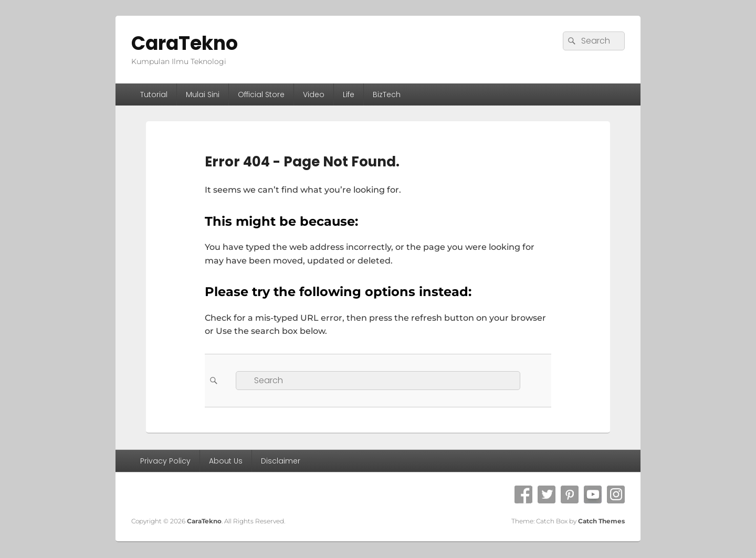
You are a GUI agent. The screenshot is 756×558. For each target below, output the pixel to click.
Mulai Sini (203, 94)
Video (314, 94)
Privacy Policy (165, 461)
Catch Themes (601, 521)
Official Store (261, 94)
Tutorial (154, 94)
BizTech (387, 94)
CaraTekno (185, 43)
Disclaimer (281, 461)
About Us (226, 461)
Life (349, 94)
